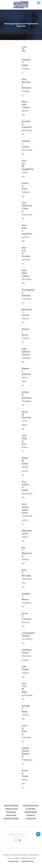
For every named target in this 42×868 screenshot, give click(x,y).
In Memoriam (31, 818)
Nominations (11, 812)
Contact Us (31, 815)
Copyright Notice (27, 861)
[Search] (38, 834)
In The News (31, 809)
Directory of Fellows (11, 818)
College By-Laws (11, 809)
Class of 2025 (11, 815)
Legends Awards (31, 812)
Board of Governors (31, 805)
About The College (11, 805)
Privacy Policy (13, 861)
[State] (18, 840)
